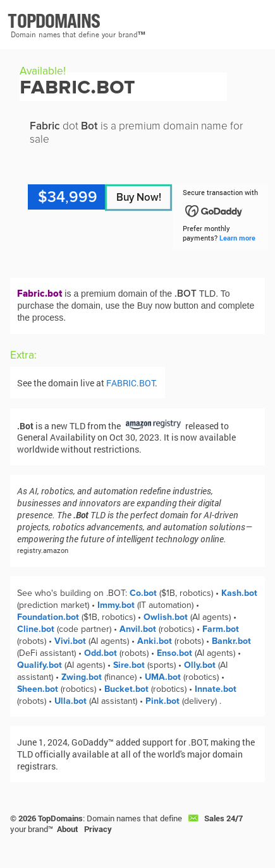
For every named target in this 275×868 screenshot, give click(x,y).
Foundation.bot (48, 617)
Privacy (98, 829)
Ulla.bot (70, 701)
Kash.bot (239, 593)
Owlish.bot (166, 617)
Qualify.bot (40, 665)
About (68, 829)
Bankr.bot (231, 641)
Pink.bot (162, 701)
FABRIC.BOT (131, 383)
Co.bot (143, 593)
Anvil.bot (138, 629)
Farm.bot (221, 629)
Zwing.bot (82, 677)
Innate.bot (216, 689)
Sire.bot (129, 665)
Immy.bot (116, 605)
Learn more (237, 238)
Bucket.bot (126, 689)
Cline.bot (36, 629)
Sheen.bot (38, 689)
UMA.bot (163, 677)
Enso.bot (174, 653)
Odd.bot (101, 653)
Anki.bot (155, 641)
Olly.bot (200, 665)
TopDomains (60, 818)
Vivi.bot (70, 641)
